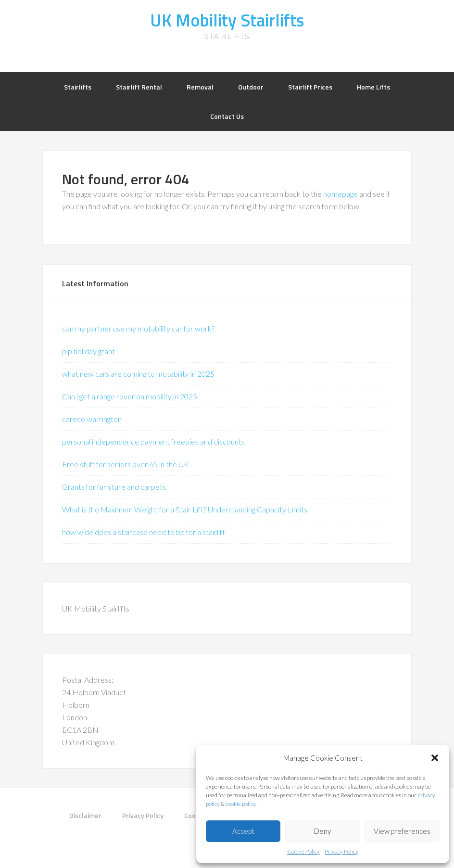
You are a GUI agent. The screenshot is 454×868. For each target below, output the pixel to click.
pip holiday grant (88, 351)
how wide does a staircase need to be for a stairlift (144, 532)
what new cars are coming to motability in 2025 (138, 374)
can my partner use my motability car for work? (138, 328)
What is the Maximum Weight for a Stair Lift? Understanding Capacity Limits (185, 509)
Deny (322, 831)
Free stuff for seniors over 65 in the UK (126, 464)
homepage (340, 194)
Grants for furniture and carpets (114, 487)
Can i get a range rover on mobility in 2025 (130, 396)
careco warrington (92, 419)
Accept (243, 831)
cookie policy (240, 804)
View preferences (402, 831)
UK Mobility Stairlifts (227, 20)
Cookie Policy (303, 851)
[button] (435, 758)
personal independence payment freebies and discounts (153, 441)
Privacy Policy (341, 851)
